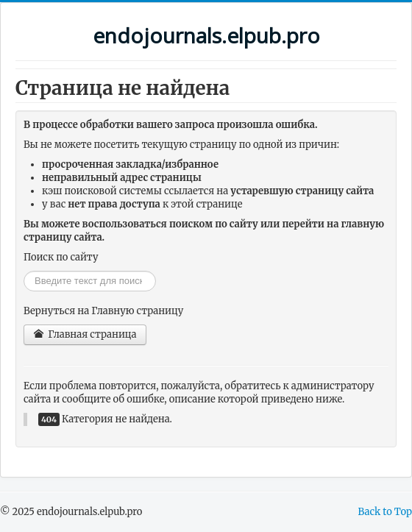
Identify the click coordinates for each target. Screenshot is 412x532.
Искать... (24, 271)
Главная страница (85, 334)
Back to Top (385, 512)
